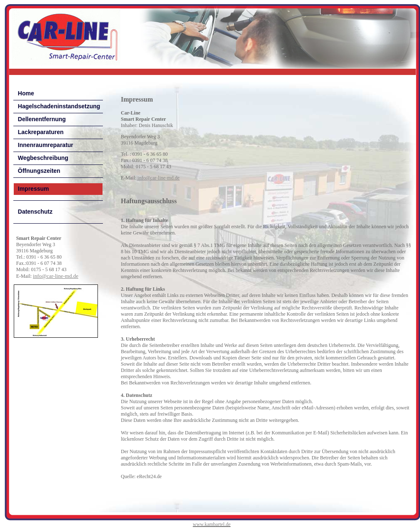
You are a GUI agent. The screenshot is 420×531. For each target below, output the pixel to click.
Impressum (34, 189)
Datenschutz (35, 212)
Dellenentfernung (42, 119)
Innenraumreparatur (46, 145)
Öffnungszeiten (39, 171)
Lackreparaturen (41, 132)
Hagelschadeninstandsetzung (59, 106)
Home (26, 93)
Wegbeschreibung (43, 158)
